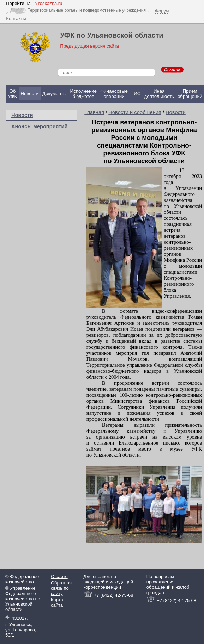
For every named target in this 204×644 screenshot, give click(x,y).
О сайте (59, 577)
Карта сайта (57, 602)
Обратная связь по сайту (61, 588)
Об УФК (12, 94)
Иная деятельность (159, 94)
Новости (30, 94)
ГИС (136, 94)
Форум (162, 11)
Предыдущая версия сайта (89, 46)
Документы (55, 94)
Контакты (16, 18)
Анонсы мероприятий (39, 126)
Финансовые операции (114, 94)
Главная (94, 112)
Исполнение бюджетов (83, 94)
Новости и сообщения (135, 112)
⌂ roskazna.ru (48, 3)
